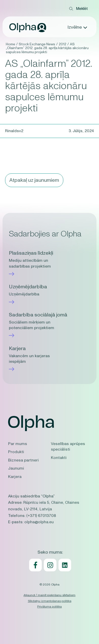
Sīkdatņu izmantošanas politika (50, 601)
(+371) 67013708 (41, 516)
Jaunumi (16, 468)
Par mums (18, 444)
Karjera (15, 477)
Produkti (16, 452)
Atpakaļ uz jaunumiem (34, 180)
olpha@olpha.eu (39, 522)
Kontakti (59, 458)
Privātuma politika (50, 607)
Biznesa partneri (23, 460)
